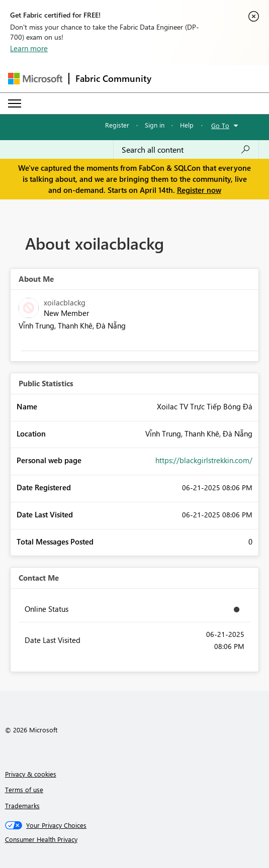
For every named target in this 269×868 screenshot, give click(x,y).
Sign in (155, 125)
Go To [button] (220, 125)
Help (187, 125)
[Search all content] (186, 150)
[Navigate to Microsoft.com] (35, 79)
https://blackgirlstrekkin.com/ (204, 460)
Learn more (29, 48)
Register (117, 125)
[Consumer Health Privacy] (135, 839)
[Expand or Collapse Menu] (15, 103)
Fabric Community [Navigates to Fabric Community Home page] (113, 78)
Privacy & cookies (31, 774)
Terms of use (24, 789)
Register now (199, 190)
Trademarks (22, 805)
